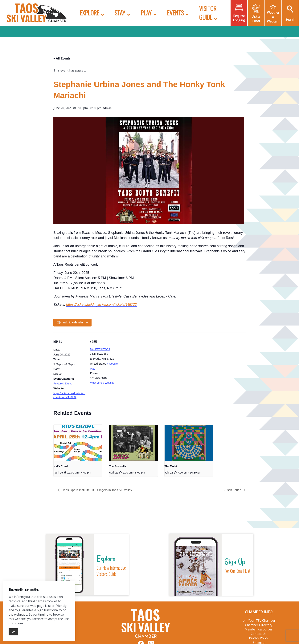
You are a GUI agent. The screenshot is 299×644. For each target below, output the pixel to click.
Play (146, 13)
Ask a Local (256, 19)
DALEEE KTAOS (100, 349)
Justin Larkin (233, 490)
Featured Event (63, 384)
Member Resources (259, 629)
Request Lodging (239, 18)
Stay (120, 13)
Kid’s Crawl (61, 466)
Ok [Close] (13, 632)
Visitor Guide (208, 13)
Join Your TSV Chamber (259, 621)
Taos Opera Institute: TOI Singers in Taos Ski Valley (97, 490)
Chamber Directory (259, 625)
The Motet (171, 466)
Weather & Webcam (273, 17)
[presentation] (78, 443)
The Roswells (118, 466)
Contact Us (259, 634)
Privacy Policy (259, 638)
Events (175, 13)
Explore (89, 13)
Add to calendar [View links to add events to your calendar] (73, 322)
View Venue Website (102, 383)
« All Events (62, 58)
